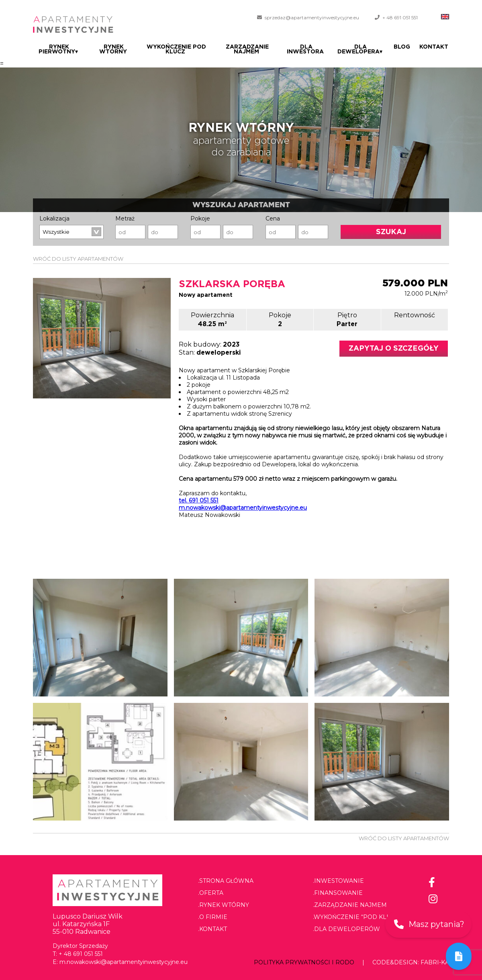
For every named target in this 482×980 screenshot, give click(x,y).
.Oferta (211, 893)
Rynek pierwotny (58, 49)
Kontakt (435, 47)
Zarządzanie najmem (250, 49)
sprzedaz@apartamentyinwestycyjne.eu (312, 17)
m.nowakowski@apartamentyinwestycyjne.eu (243, 508)
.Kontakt (212, 929)
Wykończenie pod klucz (177, 49)
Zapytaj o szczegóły (394, 349)
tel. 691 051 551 (199, 500)
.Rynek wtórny (224, 905)
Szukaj (391, 232)
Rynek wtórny (113, 49)
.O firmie (213, 917)
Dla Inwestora (310, 49)
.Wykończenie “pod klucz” (357, 917)
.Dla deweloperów (346, 929)
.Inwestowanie (338, 881)
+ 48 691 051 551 (400, 17)
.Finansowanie (338, 893)
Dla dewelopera (364, 49)
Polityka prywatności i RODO (304, 962)
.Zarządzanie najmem (350, 905)
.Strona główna (226, 881)
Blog (404, 47)
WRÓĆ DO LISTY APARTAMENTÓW (78, 259)
